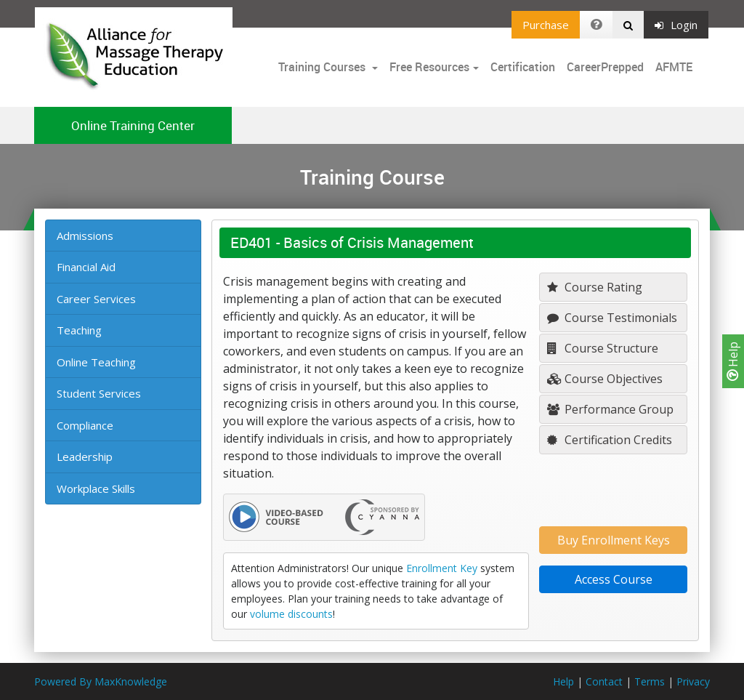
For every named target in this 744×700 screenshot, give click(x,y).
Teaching (79, 330)
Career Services (96, 299)
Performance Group (610, 409)
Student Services (99, 393)
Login (676, 25)
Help (733, 361)
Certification (523, 67)
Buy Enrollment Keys (614, 540)
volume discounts (291, 614)
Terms (650, 681)
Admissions (85, 236)
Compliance (85, 425)
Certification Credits (610, 440)
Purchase (546, 25)
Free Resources (429, 67)
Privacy (693, 681)
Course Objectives (605, 379)
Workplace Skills (96, 488)
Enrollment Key (442, 568)
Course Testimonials (612, 318)
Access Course (614, 579)
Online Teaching (96, 362)
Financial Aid (86, 267)
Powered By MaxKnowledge (101, 681)
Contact (604, 681)
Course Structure (603, 348)
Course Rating (595, 287)
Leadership (85, 456)
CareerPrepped (605, 67)
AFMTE (674, 67)
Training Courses (323, 67)
